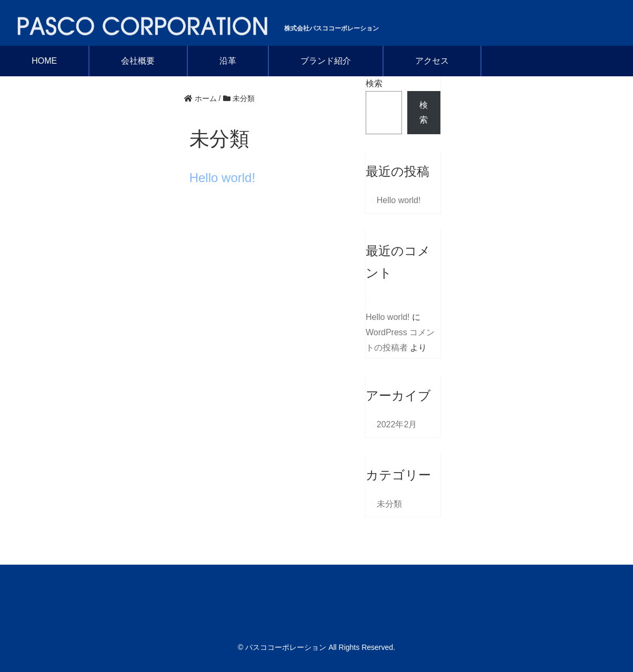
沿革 (228, 61)
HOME (44, 61)
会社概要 (138, 61)
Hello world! (222, 178)
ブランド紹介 (326, 61)
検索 (374, 83)
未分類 (389, 504)
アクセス (432, 61)
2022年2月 (397, 424)
